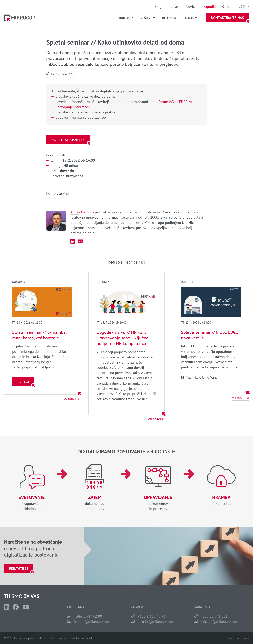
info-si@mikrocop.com (92, 622)
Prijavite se (19, 568)
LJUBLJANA (76, 607)
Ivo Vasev (211, 377)
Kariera (227, 7)
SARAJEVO (202, 607)
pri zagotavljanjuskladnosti (32, 503)
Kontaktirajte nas (228, 18)
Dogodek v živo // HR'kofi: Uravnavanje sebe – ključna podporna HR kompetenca (122, 338)
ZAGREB (137, 607)
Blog (158, 7)
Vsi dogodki (72, 399)
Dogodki (209, 7)
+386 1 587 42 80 (88, 616)
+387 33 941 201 (214, 616)
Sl (245, 7)
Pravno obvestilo (59, 638)
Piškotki (75, 638)
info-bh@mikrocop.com (220, 622)
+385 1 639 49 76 (152, 616)
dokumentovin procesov (158, 503)
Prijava (23, 382)
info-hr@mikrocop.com (156, 622)
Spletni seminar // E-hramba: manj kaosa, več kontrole (39, 335)
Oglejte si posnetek (68, 140)
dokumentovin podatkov (95, 503)
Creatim (245, 638)
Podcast (174, 7)
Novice (191, 7)
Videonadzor (88, 638)
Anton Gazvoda (82, 212)
